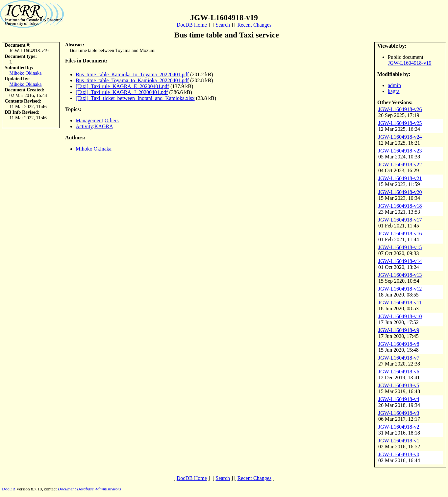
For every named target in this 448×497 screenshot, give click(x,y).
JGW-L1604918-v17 (400, 220)
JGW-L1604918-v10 (400, 316)
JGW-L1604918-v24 (400, 137)
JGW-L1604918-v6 (399, 372)
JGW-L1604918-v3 (399, 413)
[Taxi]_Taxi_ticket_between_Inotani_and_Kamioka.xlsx (135, 98)
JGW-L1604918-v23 (400, 151)
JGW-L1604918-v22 (400, 165)
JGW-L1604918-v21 (400, 178)
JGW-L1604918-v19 (410, 63)
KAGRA (104, 126)
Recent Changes (255, 25)
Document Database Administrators (89, 489)
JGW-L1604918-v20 (400, 192)
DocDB (9, 489)
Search (223, 25)
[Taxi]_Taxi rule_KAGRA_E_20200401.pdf (122, 86)
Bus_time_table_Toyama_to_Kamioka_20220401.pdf (132, 80)
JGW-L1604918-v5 (399, 385)
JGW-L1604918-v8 (399, 344)
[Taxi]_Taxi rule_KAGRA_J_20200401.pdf (122, 92)
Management (89, 120)
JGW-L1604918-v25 (400, 123)
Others (112, 120)
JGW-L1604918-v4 (399, 399)
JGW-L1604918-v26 (400, 109)
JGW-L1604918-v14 (400, 261)
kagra (394, 91)
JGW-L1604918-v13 (400, 275)
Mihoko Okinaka (26, 73)
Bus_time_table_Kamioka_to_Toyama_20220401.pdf (132, 74)
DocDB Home (192, 25)
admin (394, 85)
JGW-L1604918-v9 (399, 330)
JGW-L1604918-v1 (399, 441)
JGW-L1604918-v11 (400, 303)
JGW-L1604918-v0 (399, 454)
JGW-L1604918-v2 (399, 427)
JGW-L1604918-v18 (400, 206)
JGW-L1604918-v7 (399, 358)
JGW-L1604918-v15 (400, 247)
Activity (84, 126)
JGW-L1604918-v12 (400, 289)
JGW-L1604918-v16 (400, 234)
